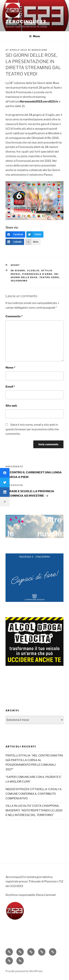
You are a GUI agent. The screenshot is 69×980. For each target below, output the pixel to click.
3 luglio (33, 271)
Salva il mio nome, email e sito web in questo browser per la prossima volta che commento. (32, 429)
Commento (14, 316)
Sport (15, 265)
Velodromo (19, 281)
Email (10, 387)
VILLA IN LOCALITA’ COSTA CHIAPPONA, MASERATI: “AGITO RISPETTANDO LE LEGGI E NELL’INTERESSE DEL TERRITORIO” (34, 810)
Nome (10, 368)
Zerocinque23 (26, 22)
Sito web (11, 406)
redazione (39, 50)
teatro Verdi (49, 277)
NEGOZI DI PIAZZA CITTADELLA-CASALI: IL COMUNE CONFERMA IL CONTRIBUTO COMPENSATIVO (34, 794)
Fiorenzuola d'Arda (37, 274)
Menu (34, 36)
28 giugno (18, 271)
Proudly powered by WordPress (24, 971)
